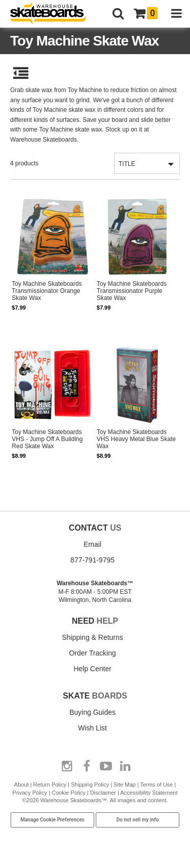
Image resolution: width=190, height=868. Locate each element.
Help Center (92, 669)
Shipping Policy (90, 785)
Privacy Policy (30, 793)
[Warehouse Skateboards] (53, 14)
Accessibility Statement (149, 793)
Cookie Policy (69, 793)
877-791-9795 (92, 560)
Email (92, 544)
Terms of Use (156, 785)
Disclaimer (103, 793)
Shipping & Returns (92, 637)
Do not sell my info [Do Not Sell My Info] (138, 820)
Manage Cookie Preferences (52, 820)
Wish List (92, 728)
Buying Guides (92, 712)
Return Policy (50, 785)
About (22, 785)
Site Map (124, 785)
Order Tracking (92, 653)
